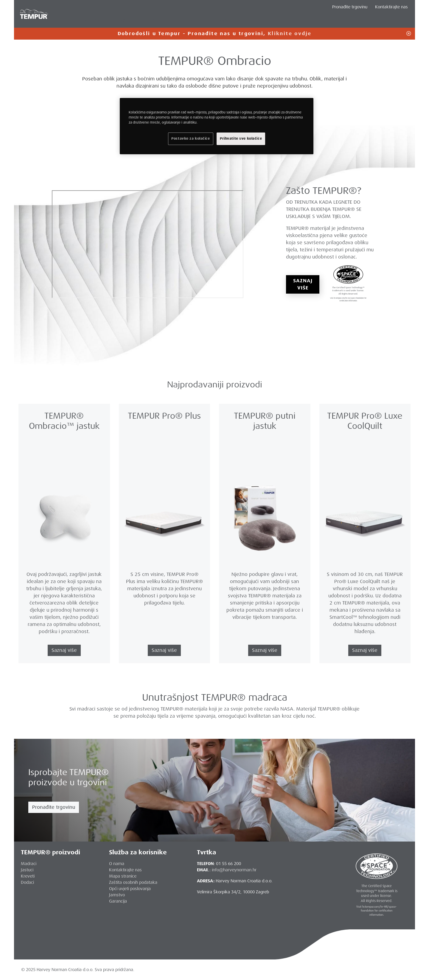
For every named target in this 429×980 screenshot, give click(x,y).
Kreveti (28, 876)
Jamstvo (117, 895)
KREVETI (157, 21)
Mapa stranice (123, 876)
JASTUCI (126, 21)
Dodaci (27, 882)
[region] (217, 126)
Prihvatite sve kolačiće (241, 139)
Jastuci (27, 870)
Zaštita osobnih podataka (133, 882)
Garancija (118, 901)
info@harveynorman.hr (234, 870)
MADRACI (94, 21)
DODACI (189, 21)
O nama (117, 864)
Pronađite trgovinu (54, 807)
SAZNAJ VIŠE (303, 284)
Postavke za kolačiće (191, 139)
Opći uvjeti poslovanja (130, 889)
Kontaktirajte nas (391, 7)
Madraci (29, 864)
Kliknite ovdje (290, 34)
